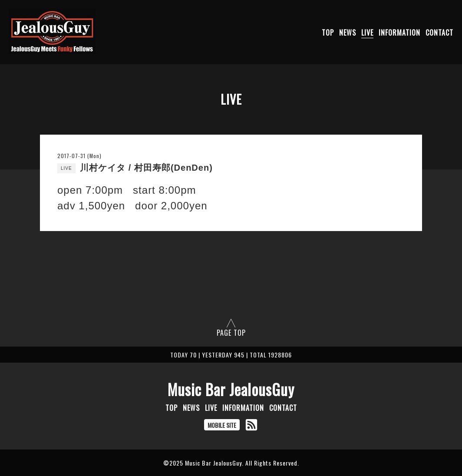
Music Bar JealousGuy (231, 389)
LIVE (367, 33)
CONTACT (439, 33)
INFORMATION (399, 33)
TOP (328, 33)
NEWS (348, 33)
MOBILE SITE (222, 425)
